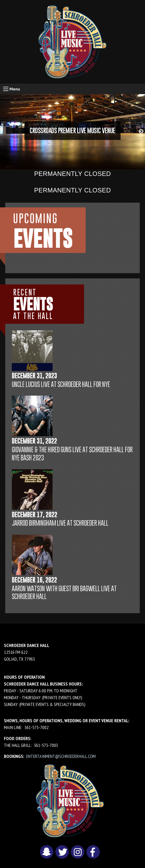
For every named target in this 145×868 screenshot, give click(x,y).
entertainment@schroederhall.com (61, 756)
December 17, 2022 (35, 514)
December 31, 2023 (34, 376)
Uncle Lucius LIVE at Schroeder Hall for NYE (61, 384)
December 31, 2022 (34, 441)
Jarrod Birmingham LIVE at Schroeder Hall (60, 523)
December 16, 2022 (34, 580)
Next (141, 132)
